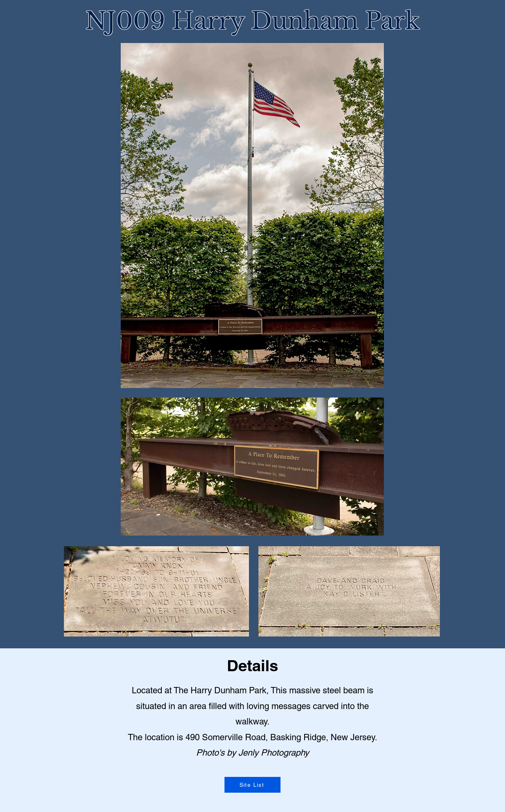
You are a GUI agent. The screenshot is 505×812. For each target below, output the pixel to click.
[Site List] (252, 785)
